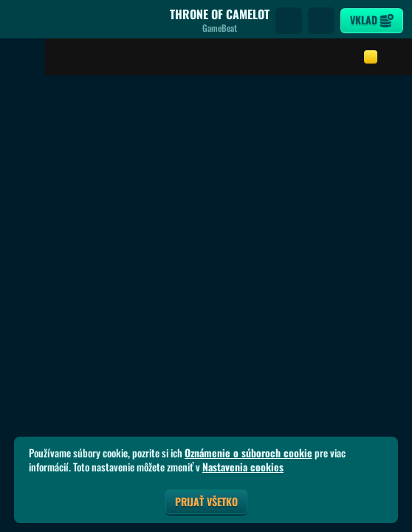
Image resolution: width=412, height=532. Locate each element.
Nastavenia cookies (243, 467)
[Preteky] (321, 21)
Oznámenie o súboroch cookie (248, 453)
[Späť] (22, 21)
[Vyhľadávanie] (289, 21)
